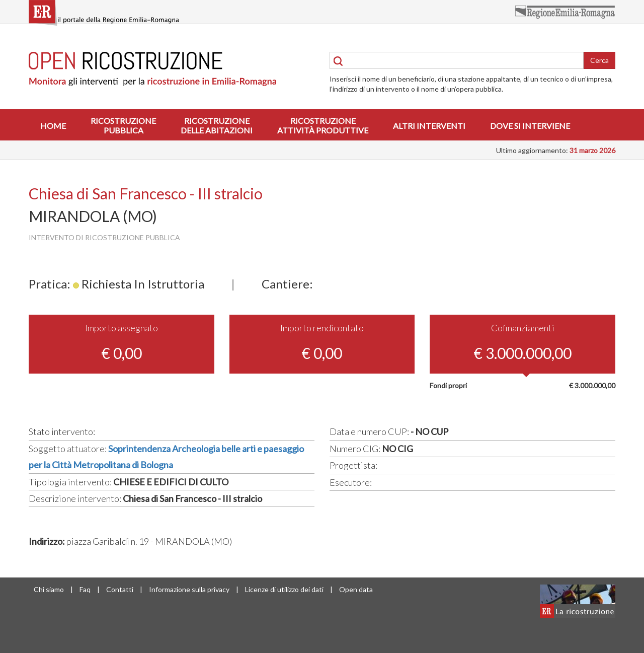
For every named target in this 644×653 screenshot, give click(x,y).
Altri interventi (429, 126)
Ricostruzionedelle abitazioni (217, 125)
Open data (356, 589)
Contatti (120, 589)
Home (53, 126)
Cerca (599, 60)
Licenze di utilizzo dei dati (284, 589)
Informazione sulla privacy (189, 589)
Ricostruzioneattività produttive (323, 125)
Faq (85, 589)
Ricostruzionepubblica (123, 125)
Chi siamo (49, 589)
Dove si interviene (530, 126)
